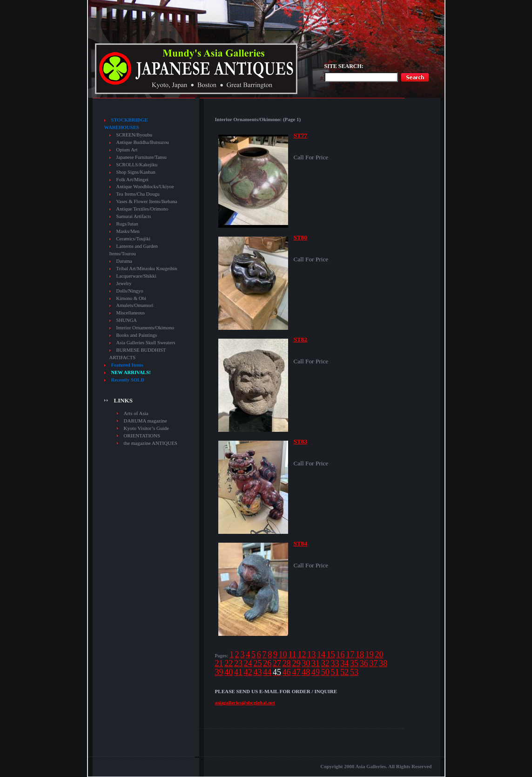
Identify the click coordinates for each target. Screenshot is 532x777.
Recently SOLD (128, 380)
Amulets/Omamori (135, 305)
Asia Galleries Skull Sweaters (146, 343)
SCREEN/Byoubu (135, 135)
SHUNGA (127, 320)
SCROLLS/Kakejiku (137, 165)
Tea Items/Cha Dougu (138, 194)
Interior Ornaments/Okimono (145, 328)
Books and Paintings (137, 335)
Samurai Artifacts (134, 216)
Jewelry (124, 283)
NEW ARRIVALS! (131, 372)
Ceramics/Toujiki (134, 239)
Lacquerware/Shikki (136, 276)
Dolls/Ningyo (130, 291)
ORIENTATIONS (142, 436)
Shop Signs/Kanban (136, 172)
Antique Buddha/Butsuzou (143, 142)
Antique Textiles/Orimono (142, 209)
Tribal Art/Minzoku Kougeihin (147, 269)
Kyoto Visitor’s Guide (146, 428)
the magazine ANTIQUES (151, 443)
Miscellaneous (131, 313)
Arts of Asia (136, 413)
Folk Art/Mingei (133, 180)
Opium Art (127, 150)
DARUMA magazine (145, 421)
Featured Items (127, 365)
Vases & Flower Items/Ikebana (147, 201)
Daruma (124, 261)
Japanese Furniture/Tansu (141, 157)
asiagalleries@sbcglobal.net (245, 702)
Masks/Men (128, 231)
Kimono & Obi (131, 298)
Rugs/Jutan (127, 224)
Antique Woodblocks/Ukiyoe (145, 187)
